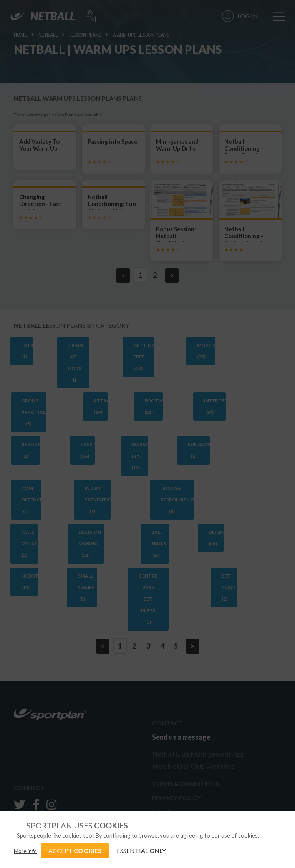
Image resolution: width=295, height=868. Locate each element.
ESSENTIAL (141, 851)
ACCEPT (75, 851)
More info (25, 851)
